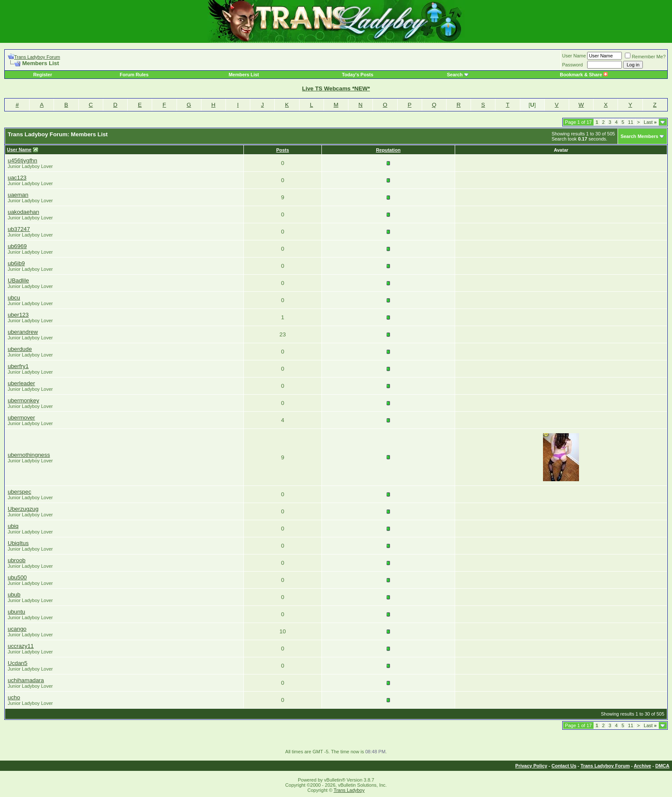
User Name (574, 56)
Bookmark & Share (583, 75)
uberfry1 (18, 366)
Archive (642, 766)
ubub (14, 595)
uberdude (20, 349)
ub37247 (19, 229)
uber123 (18, 315)
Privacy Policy (531, 766)
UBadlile (18, 280)
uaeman (18, 195)
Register (42, 75)
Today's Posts (358, 75)
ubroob (17, 560)
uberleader (21, 383)
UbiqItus (18, 543)
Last (650, 122)
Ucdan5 (18, 663)
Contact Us (564, 766)
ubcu (14, 298)
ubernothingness (29, 455)
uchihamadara (26, 680)
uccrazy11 (21, 646)
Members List (244, 75)
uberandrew (23, 332)
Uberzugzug (23, 509)
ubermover (21, 418)
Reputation (388, 150)
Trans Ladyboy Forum (37, 57)
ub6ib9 (16, 263)
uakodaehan (23, 212)
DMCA (662, 766)
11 (630, 122)
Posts (282, 150)
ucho (14, 697)
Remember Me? (645, 57)
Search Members (639, 136)
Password (573, 65)
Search (455, 75)
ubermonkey (23, 400)
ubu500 (17, 577)
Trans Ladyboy (349, 790)
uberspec (19, 492)
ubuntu (16, 612)
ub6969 (17, 246)
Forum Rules (134, 75)
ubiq (13, 526)
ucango (17, 629)
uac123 (17, 178)
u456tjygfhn (22, 160)
